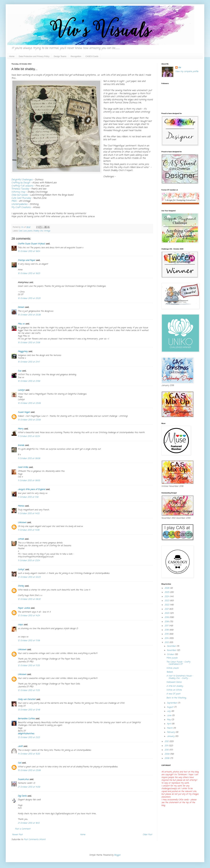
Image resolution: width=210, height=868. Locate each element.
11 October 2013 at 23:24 (29, 561)
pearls (30, 231)
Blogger (117, 855)
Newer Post (17, 835)
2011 (167, 746)
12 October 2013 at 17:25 (29, 666)
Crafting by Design (21, 183)
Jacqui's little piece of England (31, 489)
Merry (21, 429)
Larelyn (21, 390)
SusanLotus (23, 779)
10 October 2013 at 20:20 (29, 298)
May (169, 720)
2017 (167, 626)
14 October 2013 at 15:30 (29, 754)
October (171, 655)
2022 (167, 605)
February (171, 732)
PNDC (14, 201)
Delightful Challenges (22, 180)
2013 (167, 643)
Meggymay (23, 352)
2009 (167, 754)
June (169, 716)
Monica (21, 506)
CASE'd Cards (92, 56)
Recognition (76, 56)
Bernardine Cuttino (26, 719)
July (169, 711)
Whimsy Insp (18, 192)
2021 (167, 609)
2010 (167, 750)
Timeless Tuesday (21, 189)
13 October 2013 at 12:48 (29, 710)
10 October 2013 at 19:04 (29, 251)
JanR (20, 746)
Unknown (22, 523)
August (170, 707)
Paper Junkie (24, 608)
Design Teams (60, 56)
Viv (179, 68)
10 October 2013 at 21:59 (29, 381)
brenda (21, 445)
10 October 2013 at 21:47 (29, 362)
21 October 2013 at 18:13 (29, 823)
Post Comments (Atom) (35, 840)
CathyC (21, 570)
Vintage (47, 231)
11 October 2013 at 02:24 (29, 436)
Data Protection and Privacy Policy (34, 56)
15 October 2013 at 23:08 (29, 771)
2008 (167, 758)
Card (20, 231)
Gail (19, 763)
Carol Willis (23, 467)
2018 (167, 622)
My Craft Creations (21, 207)
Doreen (21, 307)
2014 (167, 638)
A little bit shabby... (175, 686)
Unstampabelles (19, 204)
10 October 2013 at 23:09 (29, 403)
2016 (167, 630)
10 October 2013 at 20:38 (29, 315)
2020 (167, 613)
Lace (25, 231)
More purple (172, 658)
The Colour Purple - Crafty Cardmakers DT (178, 663)
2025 (167, 592)
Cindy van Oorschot (27, 699)
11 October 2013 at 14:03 (29, 514)
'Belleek (170, 672)
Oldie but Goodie (20, 195)
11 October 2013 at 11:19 (28, 497)
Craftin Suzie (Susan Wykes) (31, 244)
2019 (167, 617)
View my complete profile (187, 72)
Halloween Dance (174, 682)
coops (20, 625)
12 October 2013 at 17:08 (29, 641)
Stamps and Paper (26, 260)
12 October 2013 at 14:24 (29, 616)
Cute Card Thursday (21, 198)
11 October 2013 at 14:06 (29, 530)
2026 (167, 588)
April (169, 724)
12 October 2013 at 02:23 (29, 577)
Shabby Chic (38, 231)
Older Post (147, 835)
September (172, 703)
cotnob (21, 539)
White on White (174, 690)
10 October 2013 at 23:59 (29, 420)
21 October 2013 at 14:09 (29, 787)
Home (12, 56)
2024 (167, 597)
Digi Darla (22, 796)
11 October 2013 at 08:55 (29, 481)
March (170, 728)
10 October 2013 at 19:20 (29, 274)
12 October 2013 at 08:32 (29, 599)
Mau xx (21, 324)
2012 (167, 742)
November (172, 650)
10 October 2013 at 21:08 (29, 343)
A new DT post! (173, 694)
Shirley (21, 586)
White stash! (173, 668)
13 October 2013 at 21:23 (29, 738)
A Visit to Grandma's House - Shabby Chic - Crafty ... (180, 677)
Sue (20, 371)
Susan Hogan (24, 412)
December (172, 646)
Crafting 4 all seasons (22, 186)
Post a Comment (23, 829)
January (171, 736)
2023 (167, 601)
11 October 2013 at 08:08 (29, 459)
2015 (167, 634)
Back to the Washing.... (177, 698)
